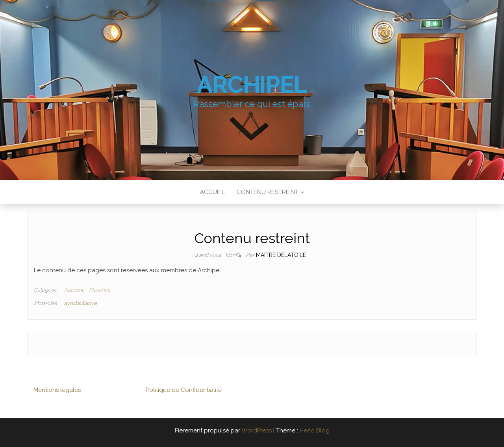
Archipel (252, 85)
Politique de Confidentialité (184, 390)
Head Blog (315, 430)
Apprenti (74, 290)
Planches (99, 290)
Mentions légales (57, 390)
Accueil (212, 192)
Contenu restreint (270, 192)
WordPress (257, 430)
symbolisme (80, 303)
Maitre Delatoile (281, 255)
